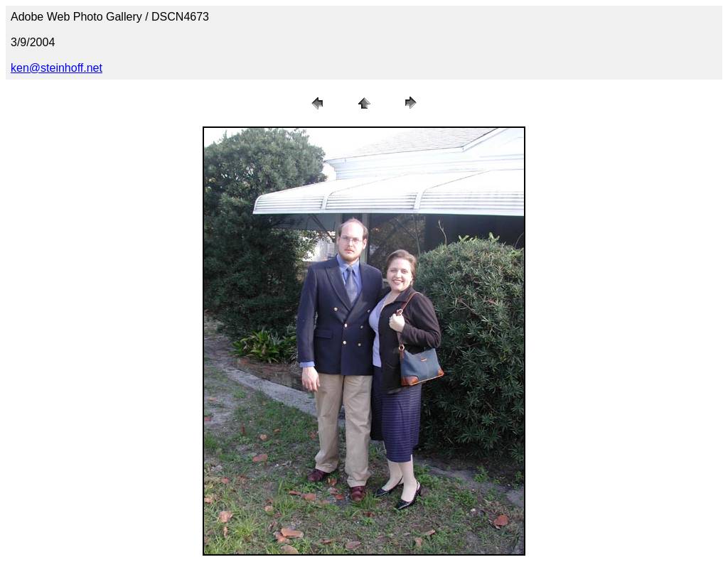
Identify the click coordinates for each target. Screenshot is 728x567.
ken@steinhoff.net (57, 68)
